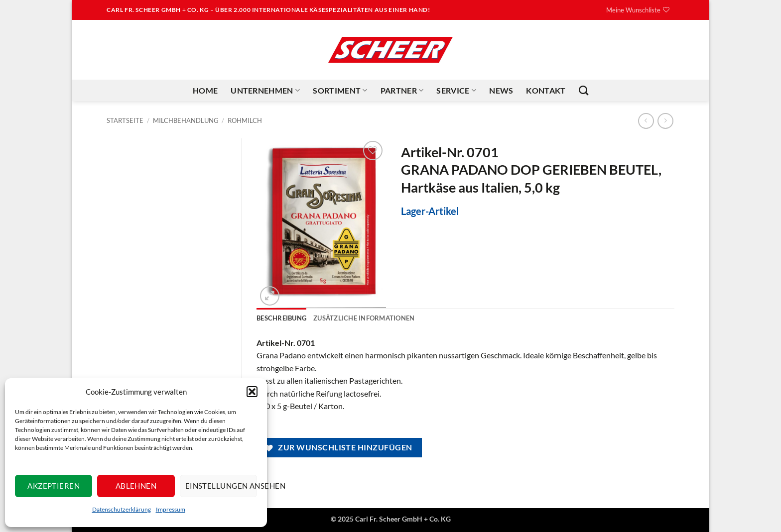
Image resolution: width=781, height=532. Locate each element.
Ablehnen (136, 486)
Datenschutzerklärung (122, 509)
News (501, 90)
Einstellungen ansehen (221, 486)
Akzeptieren (54, 486)
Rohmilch (245, 120)
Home (205, 90)
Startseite (125, 120)
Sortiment (340, 91)
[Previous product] (665, 121)
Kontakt (546, 90)
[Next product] (646, 121)
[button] (252, 392)
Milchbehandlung (186, 120)
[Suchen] (584, 90)
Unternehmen (265, 91)
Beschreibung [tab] (281, 318)
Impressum (171, 509)
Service (456, 91)
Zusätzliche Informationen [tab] (364, 318)
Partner (402, 91)
